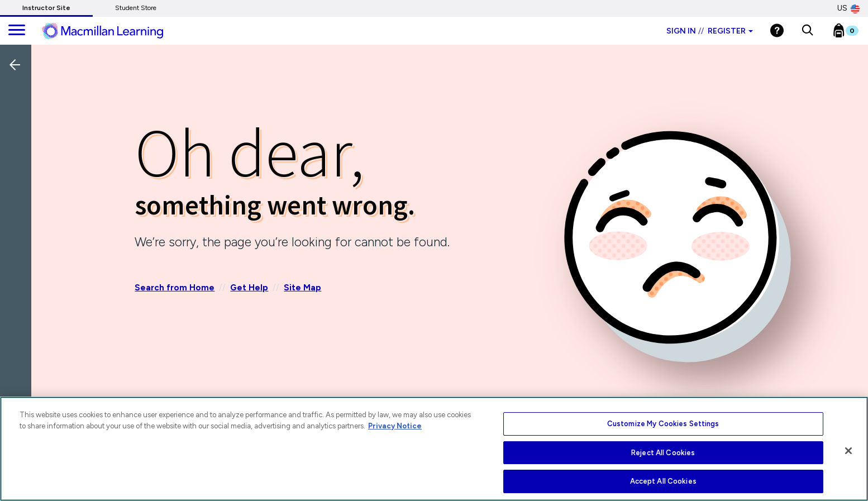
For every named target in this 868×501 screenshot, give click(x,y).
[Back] (18, 139)
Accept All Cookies (663, 481)
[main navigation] (17, 31)
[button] (807, 31)
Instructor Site (46, 8)
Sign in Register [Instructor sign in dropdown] (710, 31)
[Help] (777, 30)
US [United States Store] (848, 8)
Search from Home (175, 288)
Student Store (136, 8)
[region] (434, 449)
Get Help (249, 288)
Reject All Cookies (663, 453)
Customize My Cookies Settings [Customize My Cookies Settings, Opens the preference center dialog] (663, 424)
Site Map (302, 288)
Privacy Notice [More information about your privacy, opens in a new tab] (395, 426)
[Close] (848, 451)
